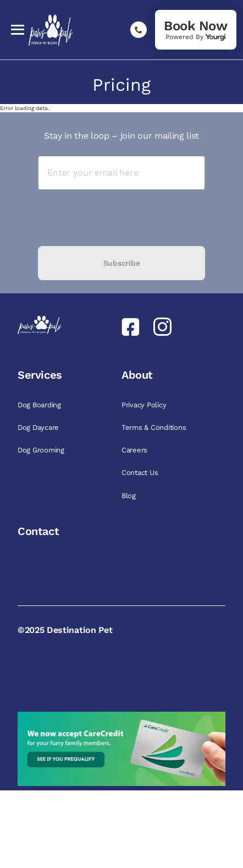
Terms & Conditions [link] (155, 427)
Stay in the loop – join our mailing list (122, 136)
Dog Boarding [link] (40, 405)
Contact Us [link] (141, 473)
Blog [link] (130, 496)
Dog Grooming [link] (42, 450)
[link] (196, 30)
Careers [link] (136, 450)
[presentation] (122, 218)
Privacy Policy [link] (145, 405)
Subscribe (122, 263)
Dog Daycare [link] (39, 427)
